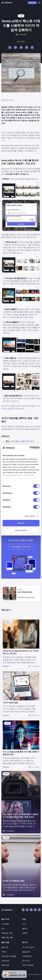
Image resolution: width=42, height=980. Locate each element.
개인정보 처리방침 (9, 956)
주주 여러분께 (28, 965)
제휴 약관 (5, 965)
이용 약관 (5, 961)
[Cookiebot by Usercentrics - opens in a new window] (30, 448)
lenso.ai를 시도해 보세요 (21, 547)
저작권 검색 (27, 956)
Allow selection (21, 530)
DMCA (4, 952)
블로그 (25, 929)
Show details (30, 516)
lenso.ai (5, 145)
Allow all (21, 523)
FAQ (24, 924)
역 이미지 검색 (28, 947)
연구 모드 (26, 961)
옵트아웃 (5, 947)
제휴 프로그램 (7, 937)
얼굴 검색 (26, 952)
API (3, 929)
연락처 (25, 933)
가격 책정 (5, 924)
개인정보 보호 (7, 933)
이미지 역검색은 (8, 133)
